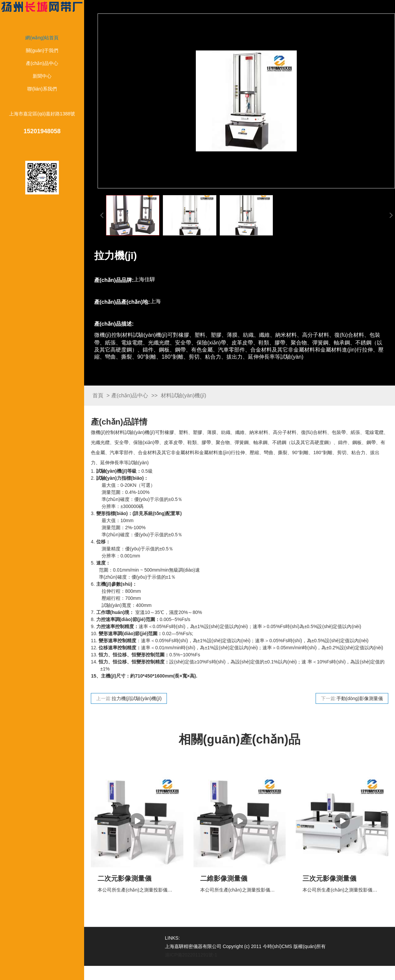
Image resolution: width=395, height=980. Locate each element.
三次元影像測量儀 (329, 878)
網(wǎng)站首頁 (42, 38)
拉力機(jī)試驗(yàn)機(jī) (137, 698)
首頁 (98, 395)
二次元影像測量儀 (124, 878)
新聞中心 (42, 76)
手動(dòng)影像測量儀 (360, 698)
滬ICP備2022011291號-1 (191, 955)
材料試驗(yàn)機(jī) (184, 395)
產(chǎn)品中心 (42, 63)
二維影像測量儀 (224, 878)
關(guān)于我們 (42, 50)
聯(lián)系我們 (42, 89)
